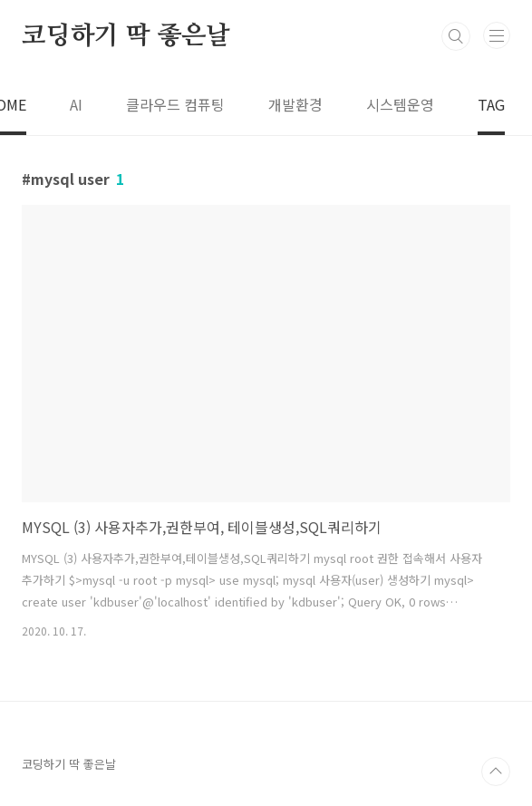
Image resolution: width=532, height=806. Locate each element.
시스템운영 (400, 104)
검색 (456, 36)
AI (76, 104)
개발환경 (295, 104)
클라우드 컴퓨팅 (175, 104)
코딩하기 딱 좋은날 (126, 36)
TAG (491, 104)
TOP (496, 772)
